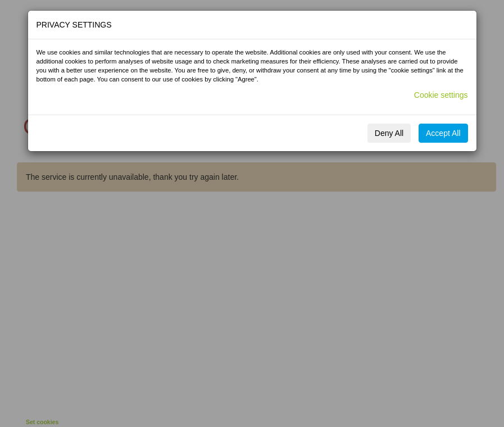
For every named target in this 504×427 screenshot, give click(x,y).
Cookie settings (441, 95)
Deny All (389, 133)
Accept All (443, 133)
